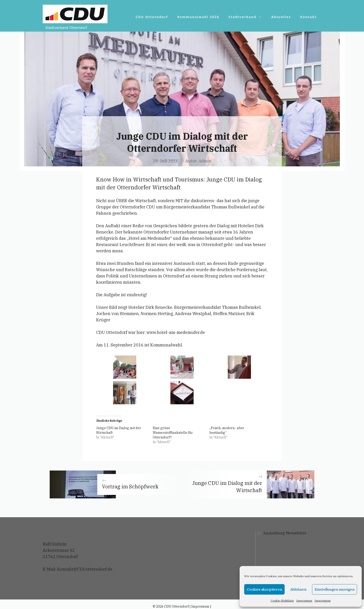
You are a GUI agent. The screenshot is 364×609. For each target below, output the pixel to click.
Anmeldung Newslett (283, 533)
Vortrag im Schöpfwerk (130, 486)
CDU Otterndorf (152, 17)
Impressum (304, 601)
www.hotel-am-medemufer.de (176, 332)
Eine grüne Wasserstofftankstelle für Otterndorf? (173, 433)
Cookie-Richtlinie (282, 601)
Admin (205, 161)
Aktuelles (281, 17)
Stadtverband (247, 17)
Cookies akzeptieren (264, 589)
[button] (125, 367)
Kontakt (308, 17)
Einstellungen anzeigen (335, 589)
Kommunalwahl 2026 (198, 17)
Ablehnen (298, 589)
